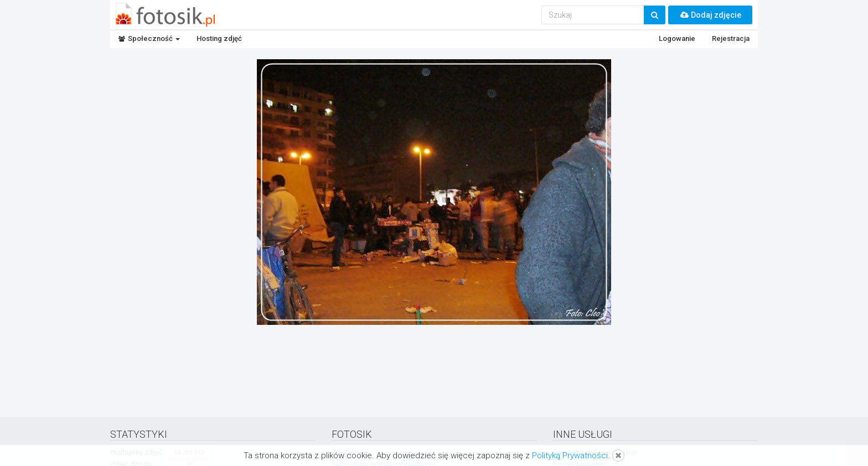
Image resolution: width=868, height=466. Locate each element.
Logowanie (677, 38)
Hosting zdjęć (219, 38)
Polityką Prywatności (570, 455)
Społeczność (149, 38)
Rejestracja (731, 38)
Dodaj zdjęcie (710, 15)
